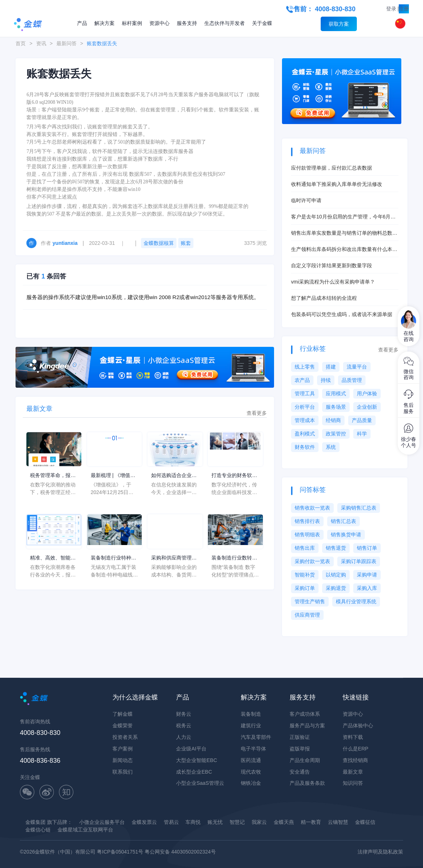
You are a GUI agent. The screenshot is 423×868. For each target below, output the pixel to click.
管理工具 (305, 393)
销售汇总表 (343, 521)
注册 (404, 9)
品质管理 (352, 380)
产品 (82, 23)
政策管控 (336, 434)
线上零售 (305, 367)
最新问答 (67, 43)
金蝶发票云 (144, 822)
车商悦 (193, 822)
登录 (391, 9)
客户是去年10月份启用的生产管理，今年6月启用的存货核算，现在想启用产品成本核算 (343, 217)
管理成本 (305, 420)
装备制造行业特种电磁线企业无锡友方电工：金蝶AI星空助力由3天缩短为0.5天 (114, 558)
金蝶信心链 (38, 830)
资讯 (41, 43)
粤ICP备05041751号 (120, 852)
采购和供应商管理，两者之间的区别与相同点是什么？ (174, 558)
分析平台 (305, 407)
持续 (326, 380)
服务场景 (336, 407)
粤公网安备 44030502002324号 (180, 852)
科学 (362, 434)
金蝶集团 (35, 822)
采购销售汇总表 (359, 508)
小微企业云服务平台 (102, 822)
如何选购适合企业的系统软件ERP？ (174, 476)
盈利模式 (305, 434)
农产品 (302, 380)
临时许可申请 (306, 200)
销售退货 (336, 548)
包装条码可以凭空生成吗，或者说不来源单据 (342, 314)
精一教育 (311, 822)
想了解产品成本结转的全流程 (324, 298)
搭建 (331, 367)
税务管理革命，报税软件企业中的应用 (53, 476)
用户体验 (367, 393)
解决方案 (104, 23)
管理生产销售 (310, 601)
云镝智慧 (338, 822)
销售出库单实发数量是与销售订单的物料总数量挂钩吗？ (344, 233)
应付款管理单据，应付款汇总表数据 (332, 168)
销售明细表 (307, 535)
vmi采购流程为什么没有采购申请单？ (333, 282)
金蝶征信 (365, 822)
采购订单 (305, 588)
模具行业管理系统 (356, 601)
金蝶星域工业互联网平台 (85, 830)
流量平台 (357, 367)
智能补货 (305, 575)
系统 (331, 447)
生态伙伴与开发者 (225, 23)
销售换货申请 (346, 535)
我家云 (259, 822)
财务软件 (305, 447)
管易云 (171, 822)
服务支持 (187, 23)
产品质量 (362, 420)
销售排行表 (307, 521)
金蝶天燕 (284, 822)
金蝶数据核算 (159, 243)
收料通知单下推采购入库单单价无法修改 (337, 184)
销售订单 (367, 548)
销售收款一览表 (312, 508)
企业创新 (367, 407)
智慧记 (237, 822)
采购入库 (367, 588)
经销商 (333, 420)
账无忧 (215, 822)
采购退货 (336, 588)
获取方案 (339, 24)
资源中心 (159, 23)
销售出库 (305, 548)
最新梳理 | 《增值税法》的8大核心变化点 (113, 476)
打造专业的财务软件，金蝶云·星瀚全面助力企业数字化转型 (235, 476)
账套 (186, 243)
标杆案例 (132, 23)
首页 (21, 43)
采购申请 (367, 575)
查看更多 (257, 413)
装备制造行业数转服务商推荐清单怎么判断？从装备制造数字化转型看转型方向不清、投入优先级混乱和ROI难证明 (234, 558)
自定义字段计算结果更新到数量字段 (332, 265)
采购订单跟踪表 (359, 561)
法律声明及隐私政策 (380, 852)
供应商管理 (307, 615)
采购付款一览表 (312, 561)
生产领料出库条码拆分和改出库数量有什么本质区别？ (344, 250)
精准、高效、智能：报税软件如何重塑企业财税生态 (53, 558)
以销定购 (336, 575)
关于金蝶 (262, 23)
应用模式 (336, 393)
